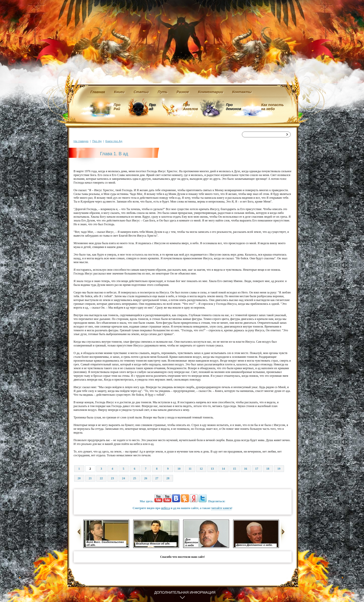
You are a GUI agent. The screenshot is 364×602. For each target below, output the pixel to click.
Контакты (242, 92)
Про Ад (97, 141)
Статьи (141, 92)
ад (175, 508)
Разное (183, 92)
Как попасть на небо (273, 107)
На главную (81, 141)
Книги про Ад (114, 141)
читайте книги (221, 508)
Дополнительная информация (185, 592)
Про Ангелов (191, 107)
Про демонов (234, 107)
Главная (98, 92)
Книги (119, 92)
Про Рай (117, 107)
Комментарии (211, 92)
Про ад (152, 107)
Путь (163, 92)
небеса (165, 508)
